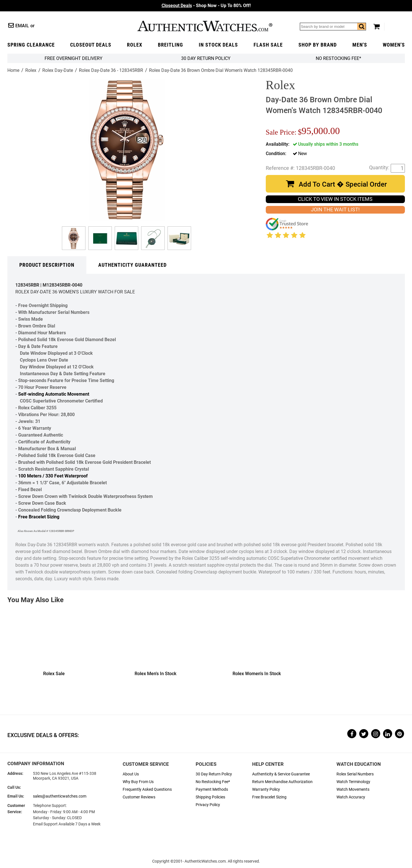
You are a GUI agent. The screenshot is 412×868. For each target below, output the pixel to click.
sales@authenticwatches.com (60, 796)
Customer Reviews (139, 797)
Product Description (47, 265)
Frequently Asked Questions (147, 789)
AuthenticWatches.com (205, 26)
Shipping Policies (210, 797)
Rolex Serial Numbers (355, 774)
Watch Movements (353, 789)
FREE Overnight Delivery (74, 58)
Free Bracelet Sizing (39, 517)
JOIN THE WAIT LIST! (335, 210)
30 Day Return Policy (214, 774)
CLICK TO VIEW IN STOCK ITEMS (335, 199)
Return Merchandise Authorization (282, 782)
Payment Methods (212, 789)
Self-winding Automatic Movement (54, 394)
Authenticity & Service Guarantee (281, 774)
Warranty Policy (266, 789)
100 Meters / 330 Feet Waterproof (53, 476)
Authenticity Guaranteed (132, 265)
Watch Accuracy (351, 797)
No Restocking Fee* (338, 58)
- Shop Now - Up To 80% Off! (206, 6)
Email (22, 26)
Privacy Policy (208, 805)
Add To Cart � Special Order (343, 184)
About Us (131, 774)
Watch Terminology (353, 782)
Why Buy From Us (138, 782)
